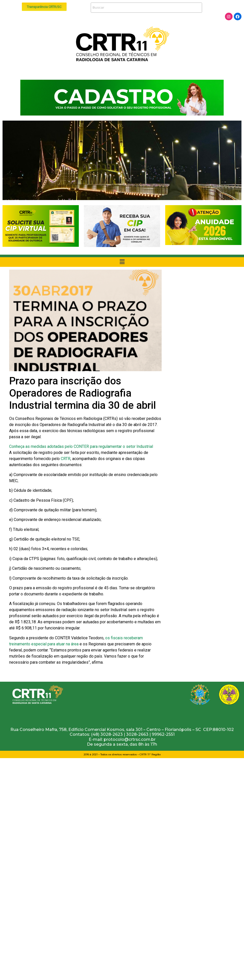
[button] (44, 7)
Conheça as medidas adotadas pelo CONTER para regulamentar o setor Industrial (81, 446)
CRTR (66, 459)
